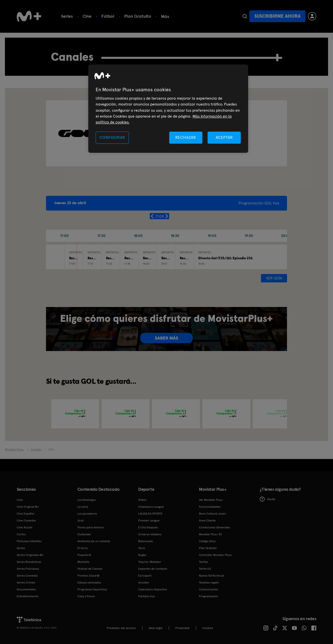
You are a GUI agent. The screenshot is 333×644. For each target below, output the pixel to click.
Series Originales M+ (30, 555)
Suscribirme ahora (277, 16)
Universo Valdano (150, 534)
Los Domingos (87, 500)
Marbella (83, 562)
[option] (75, 414)
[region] (168, 109)
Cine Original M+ (28, 507)
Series (67, 16)
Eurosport (145, 576)
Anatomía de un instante (94, 541)
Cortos (21, 534)
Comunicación (209, 589)
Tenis (142, 548)
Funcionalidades (210, 507)
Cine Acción (25, 527)
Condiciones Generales (214, 527)
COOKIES (208, 628)
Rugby (142, 555)
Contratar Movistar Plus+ (215, 555)
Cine (87, 16)
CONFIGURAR (112, 137)
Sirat (81, 521)
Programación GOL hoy (259, 203)
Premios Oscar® (89, 576)
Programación (208, 596)
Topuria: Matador (150, 562)
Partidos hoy (146, 596)
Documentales (26, 589)
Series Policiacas (28, 569)
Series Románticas (29, 562)
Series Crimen (26, 583)
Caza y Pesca (86, 596)
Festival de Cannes (90, 569)
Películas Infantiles (29, 541)
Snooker (144, 583)
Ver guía (274, 278)
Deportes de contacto (153, 569)
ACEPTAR (224, 137)
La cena (83, 507)
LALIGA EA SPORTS (150, 514)
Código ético (207, 541)
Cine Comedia (26, 521)
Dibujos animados (89, 583)
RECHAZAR (186, 137)
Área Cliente (207, 521)
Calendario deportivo (182, 16)
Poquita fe (84, 555)
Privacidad (182, 628)
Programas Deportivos (92, 589)
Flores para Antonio (91, 527)
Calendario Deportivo (153, 589)
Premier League (149, 521)
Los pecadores (87, 514)
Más (218, 16)
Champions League (151, 507)
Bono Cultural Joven (212, 514)
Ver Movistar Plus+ (211, 500)
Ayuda (267, 499)
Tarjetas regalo (209, 583)
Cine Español (25, 514)
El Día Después (148, 527)
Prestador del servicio (121, 628)
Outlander (84, 534)
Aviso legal (156, 628)
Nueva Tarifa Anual (212, 576)
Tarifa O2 (205, 569)
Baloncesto (146, 541)
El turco (83, 548)
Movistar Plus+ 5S (210, 534)
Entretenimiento (28, 596)
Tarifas (203, 562)
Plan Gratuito (138, 16)
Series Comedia (27, 576)
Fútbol (108, 16)
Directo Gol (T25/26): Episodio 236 (225, 258)
